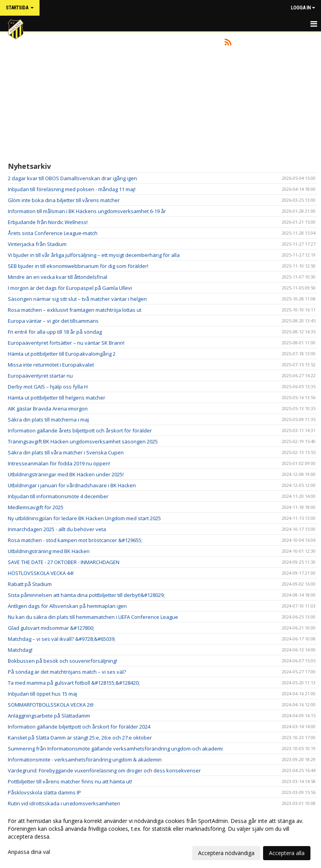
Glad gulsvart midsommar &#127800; (51, 628)
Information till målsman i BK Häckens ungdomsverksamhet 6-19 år (87, 211)
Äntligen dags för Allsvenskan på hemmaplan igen (67, 606)
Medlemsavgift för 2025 (36, 507)
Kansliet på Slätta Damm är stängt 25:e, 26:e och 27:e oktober (80, 738)
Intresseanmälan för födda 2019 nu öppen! (59, 463)
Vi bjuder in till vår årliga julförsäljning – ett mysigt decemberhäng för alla (94, 255)
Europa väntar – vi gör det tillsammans (53, 321)
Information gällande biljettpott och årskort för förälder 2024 (79, 727)
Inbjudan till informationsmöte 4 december (58, 496)
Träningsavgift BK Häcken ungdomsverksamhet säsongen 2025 (83, 441)
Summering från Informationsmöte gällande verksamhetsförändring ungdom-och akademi (115, 749)
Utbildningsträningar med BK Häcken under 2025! (66, 474)
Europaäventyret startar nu (40, 376)
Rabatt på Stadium (30, 584)
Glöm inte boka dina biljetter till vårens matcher (64, 200)
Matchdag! (20, 650)
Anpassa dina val (29, 852)
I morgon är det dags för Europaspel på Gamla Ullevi (70, 288)
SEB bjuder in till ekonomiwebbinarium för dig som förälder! (78, 266)
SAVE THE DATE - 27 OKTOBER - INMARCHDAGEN (64, 562)
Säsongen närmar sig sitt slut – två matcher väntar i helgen (77, 299)
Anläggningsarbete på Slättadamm (49, 716)
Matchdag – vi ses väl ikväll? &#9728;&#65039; (62, 639)
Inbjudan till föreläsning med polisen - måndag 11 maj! (72, 189)
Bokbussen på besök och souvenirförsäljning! (62, 661)
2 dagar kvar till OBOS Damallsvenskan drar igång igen (72, 178)
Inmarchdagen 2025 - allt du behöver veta (57, 529)
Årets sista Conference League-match (53, 233)
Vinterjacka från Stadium (37, 244)
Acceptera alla (287, 853)
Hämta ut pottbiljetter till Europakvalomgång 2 (62, 354)
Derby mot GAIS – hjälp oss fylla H (48, 387)
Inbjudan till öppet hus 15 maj (42, 694)
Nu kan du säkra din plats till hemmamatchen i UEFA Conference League (93, 617)
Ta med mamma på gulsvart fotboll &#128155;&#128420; (74, 683)
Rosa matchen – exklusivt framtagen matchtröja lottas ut (75, 310)
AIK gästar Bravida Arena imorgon (48, 409)
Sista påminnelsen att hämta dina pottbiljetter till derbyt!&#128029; (86, 595)
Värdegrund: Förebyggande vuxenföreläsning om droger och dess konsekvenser (104, 770)
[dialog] (160, 837)
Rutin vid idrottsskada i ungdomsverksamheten (64, 803)
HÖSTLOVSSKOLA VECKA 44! (41, 573)
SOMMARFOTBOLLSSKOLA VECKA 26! (51, 705)
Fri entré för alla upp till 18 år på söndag (55, 332)
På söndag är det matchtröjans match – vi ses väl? (67, 672)
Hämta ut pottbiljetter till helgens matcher (57, 398)
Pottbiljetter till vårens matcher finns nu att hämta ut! (70, 781)
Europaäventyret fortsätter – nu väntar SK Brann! (66, 343)
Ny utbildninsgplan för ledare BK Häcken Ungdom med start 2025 (84, 518)
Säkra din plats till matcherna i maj (48, 420)
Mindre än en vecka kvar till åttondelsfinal (58, 277)
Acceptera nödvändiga (226, 853)
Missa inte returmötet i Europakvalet (51, 365)
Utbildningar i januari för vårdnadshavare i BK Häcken (72, 485)
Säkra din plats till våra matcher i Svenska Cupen (66, 452)
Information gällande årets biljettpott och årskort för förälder (80, 430)
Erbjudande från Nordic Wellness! (48, 222)
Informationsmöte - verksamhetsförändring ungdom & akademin (85, 759)
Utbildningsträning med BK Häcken (49, 551)
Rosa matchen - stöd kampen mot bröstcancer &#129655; (75, 540)
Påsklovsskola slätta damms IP (44, 792)
